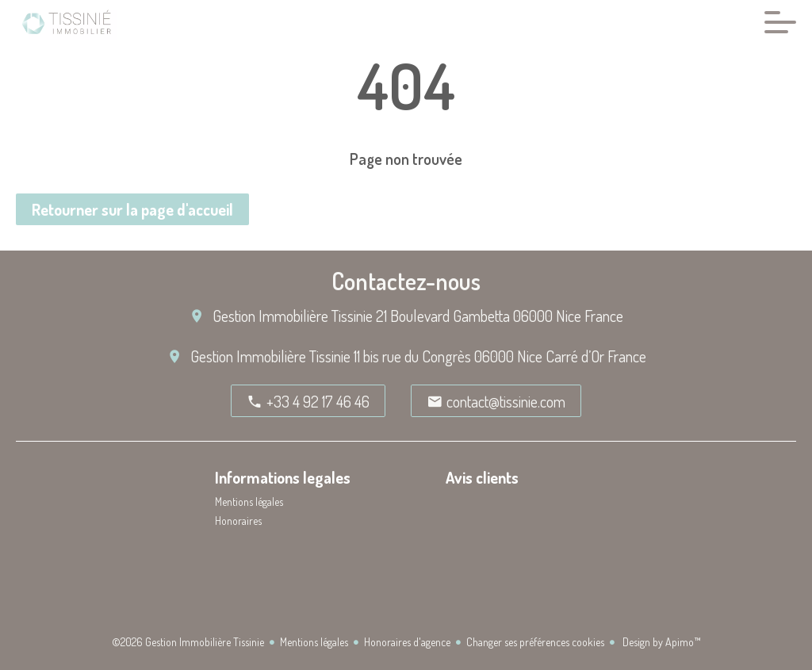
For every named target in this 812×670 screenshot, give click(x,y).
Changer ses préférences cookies (535, 642)
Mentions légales (314, 642)
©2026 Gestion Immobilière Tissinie (188, 642)
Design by (661, 642)
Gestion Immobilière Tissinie (293, 316)
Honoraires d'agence (407, 642)
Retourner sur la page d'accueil (132, 209)
